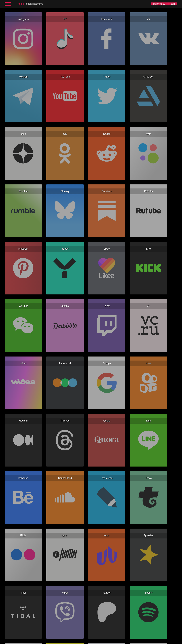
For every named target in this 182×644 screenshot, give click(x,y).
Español (71, 642)
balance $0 (159, 4)
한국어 (112, 642)
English (65, 642)
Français (85, 642)
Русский (78, 642)
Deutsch (92, 642)
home (21, 4)
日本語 (118, 642)
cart (173, 4)
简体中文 (105, 642)
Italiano (98, 642)
